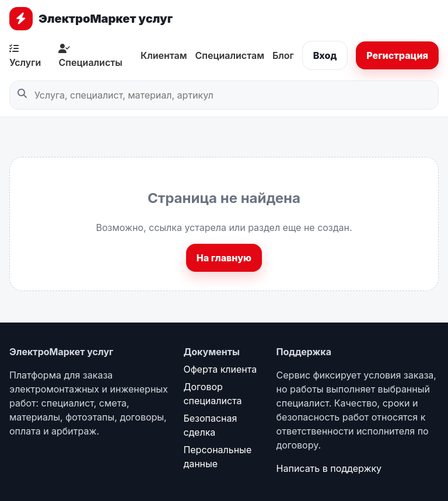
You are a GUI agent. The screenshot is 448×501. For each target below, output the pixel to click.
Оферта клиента (220, 369)
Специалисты (90, 56)
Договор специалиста (212, 394)
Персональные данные (217, 457)
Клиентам (164, 55)
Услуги (25, 56)
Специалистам (229, 55)
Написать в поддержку (329, 468)
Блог (283, 55)
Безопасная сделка (210, 425)
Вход (325, 55)
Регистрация (397, 55)
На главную (224, 258)
